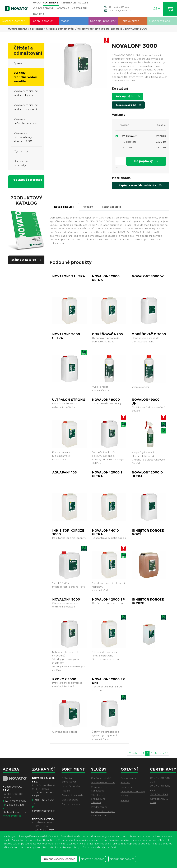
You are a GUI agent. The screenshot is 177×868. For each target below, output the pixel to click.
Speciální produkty (103, 21)
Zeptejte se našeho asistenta (140, 186)
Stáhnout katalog (26, 260)
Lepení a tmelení (43, 21)
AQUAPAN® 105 (64, 472)
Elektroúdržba (129, 21)
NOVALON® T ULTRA (69, 276)
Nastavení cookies (93, 859)
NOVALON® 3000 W (148, 276)
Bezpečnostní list (128, 105)
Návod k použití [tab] (64, 207)
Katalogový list (128, 96)
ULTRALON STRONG (69, 400)
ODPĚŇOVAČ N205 (107, 334)
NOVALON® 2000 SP (108, 599)
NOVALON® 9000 (106, 400)
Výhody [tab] (88, 207)
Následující (161, 753)
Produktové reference (26, 182)
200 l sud (128, 147)
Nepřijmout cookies (122, 859)
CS (156, 9)
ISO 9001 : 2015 (159, 794)
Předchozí (134, 753)
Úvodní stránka (18, 29)
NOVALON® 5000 (66, 599)
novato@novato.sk (44, 811)
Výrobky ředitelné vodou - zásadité (100, 29)
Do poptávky (146, 161)
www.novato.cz (12, 816)
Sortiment (37, 29)
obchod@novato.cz (121, 10)
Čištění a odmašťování (16, 21)
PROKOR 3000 (64, 679)
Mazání (66, 21)
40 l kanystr (129, 142)
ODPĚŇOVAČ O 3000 (149, 334)
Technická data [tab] (111, 207)
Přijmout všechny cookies (59, 859)
